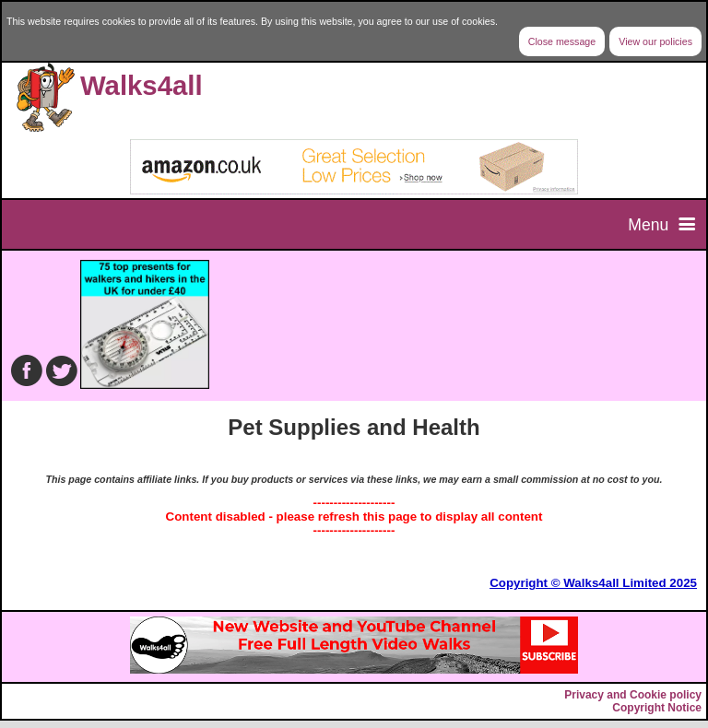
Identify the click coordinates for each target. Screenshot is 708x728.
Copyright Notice (657, 708)
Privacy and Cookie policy (633, 695)
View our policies (655, 41)
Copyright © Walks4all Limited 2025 (593, 583)
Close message (562, 41)
